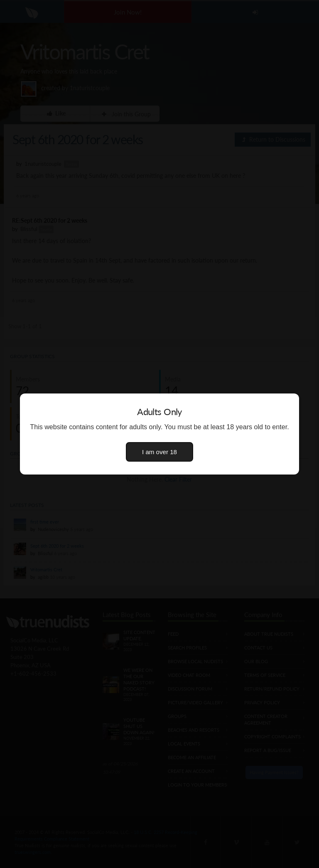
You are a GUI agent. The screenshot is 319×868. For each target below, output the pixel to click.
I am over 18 (159, 452)
